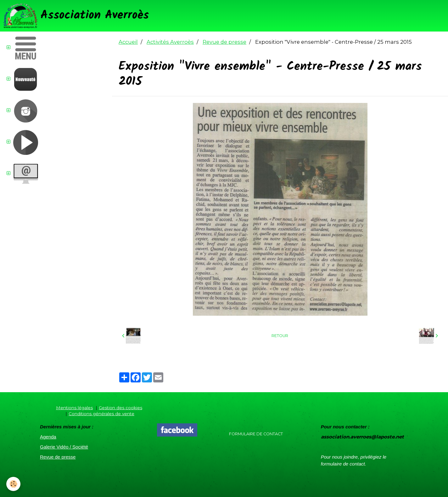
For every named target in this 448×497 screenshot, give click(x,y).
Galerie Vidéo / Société (64, 447)
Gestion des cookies (120, 408)
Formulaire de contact (256, 434)
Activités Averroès (170, 42)
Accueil (128, 42)
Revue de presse (224, 42)
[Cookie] (13, 484)
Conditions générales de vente (101, 414)
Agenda (48, 437)
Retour (280, 336)
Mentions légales (74, 408)
